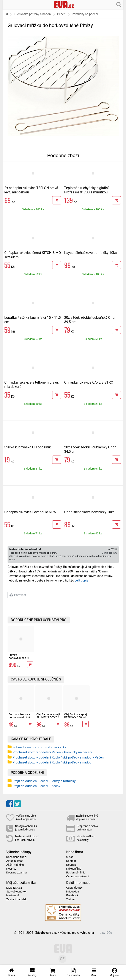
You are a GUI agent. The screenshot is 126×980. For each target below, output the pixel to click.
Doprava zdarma (17, 873)
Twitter (71, 899)
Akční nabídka (15, 865)
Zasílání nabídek (16, 899)
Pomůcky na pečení (85, 14)
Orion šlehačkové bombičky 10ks (89, 512)
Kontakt (71, 861)
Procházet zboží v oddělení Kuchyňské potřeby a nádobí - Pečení (58, 757)
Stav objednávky (16, 892)
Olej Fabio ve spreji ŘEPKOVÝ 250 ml (76, 716)
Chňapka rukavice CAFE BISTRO (89, 382)
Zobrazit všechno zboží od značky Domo (41, 747)
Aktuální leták (15, 861)
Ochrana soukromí (78, 876)
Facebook (72, 896)
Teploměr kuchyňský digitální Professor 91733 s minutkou (87, 190)
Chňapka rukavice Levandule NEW (30, 512)
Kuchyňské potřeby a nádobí (33, 14)
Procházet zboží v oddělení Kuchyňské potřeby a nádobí (52, 762)
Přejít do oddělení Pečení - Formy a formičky (44, 781)
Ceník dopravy (109, 553)
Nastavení (13, 896)
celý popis (81, 580)
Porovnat (18, 595)
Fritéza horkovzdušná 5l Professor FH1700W (19, 660)
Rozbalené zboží (16, 857)
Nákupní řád (74, 869)
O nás (70, 857)
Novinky (11, 869)
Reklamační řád (76, 873)
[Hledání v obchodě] (119, 4)
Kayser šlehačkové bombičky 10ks (91, 253)
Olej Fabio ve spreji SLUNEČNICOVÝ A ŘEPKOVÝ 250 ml (48, 717)
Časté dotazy (74, 888)
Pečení (62, 14)
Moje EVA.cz (14, 888)
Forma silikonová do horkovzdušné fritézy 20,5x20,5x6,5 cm (19, 719)
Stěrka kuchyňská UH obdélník (28, 447)
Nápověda (72, 892)
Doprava (71, 865)
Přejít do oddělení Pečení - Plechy (36, 786)
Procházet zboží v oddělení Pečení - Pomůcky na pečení (52, 752)
